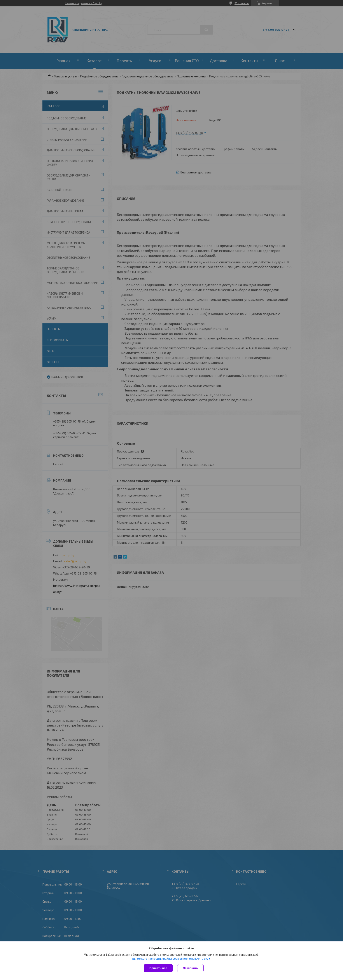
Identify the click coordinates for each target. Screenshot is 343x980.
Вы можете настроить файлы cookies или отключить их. (170, 959)
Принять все (158, 968)
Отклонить (190, 968)
